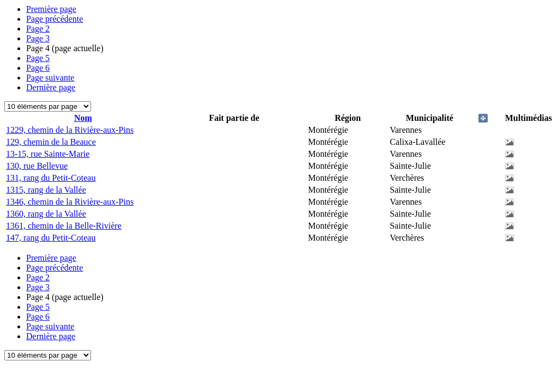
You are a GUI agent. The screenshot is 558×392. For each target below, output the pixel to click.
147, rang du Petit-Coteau (51, 238)
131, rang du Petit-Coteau (51, 178)
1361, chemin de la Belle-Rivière (64, 226)
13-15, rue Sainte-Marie (48, 154)
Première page (51, 9)
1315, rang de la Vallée (46, 190)
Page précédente (54, 19)
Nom (83, 118)
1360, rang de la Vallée (46, 214)
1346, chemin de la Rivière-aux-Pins (70, 202)
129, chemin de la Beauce (51, 142)
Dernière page (51, 87)
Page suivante (50, 78)
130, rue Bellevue (37, 166)
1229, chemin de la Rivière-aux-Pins (70, 130)
